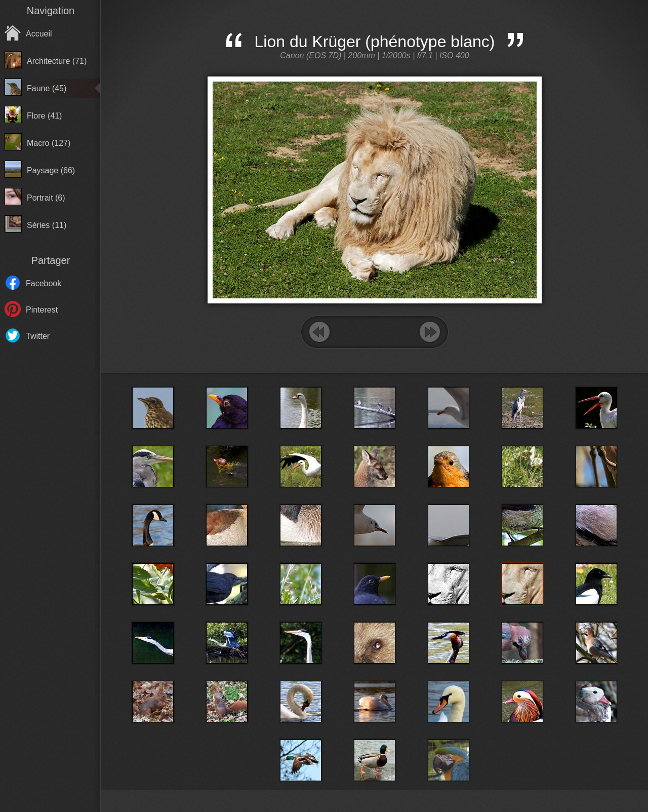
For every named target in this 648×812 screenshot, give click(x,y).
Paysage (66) (51, 170)
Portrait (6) (46, 198)
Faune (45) (47, 88)
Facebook (44, 283)
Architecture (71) (57, 61)
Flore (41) (44, 116)
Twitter (38, 336)
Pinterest (42, 310)
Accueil (39, 34)
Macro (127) (49, 143)
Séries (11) (47, 225)
